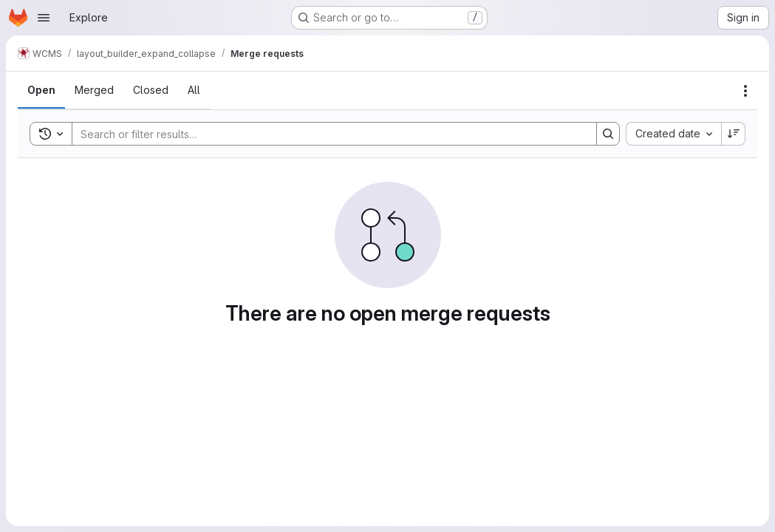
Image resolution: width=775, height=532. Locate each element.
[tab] (41, 90)
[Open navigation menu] (44, 18)
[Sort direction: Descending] (734, 134)
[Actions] (745, 91)
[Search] (327, 134)
